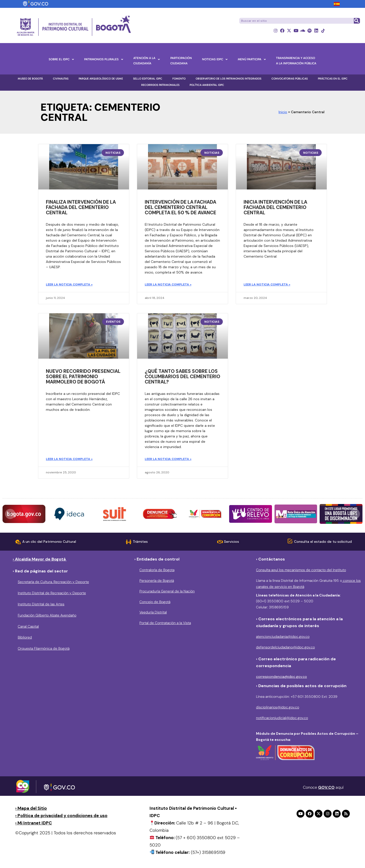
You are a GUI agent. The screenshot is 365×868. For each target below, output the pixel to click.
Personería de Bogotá (157, 581)
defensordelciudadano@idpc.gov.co (285, 648)
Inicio (283, 113)
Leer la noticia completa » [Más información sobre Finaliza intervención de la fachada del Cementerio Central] (69, 285)
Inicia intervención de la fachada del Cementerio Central (275, 208)
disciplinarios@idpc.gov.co (278, 708)
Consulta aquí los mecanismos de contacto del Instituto (301, 571)
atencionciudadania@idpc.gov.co (283, 637)
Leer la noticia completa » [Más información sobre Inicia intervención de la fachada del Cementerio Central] (267, 285)
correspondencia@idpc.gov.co (281, 677)
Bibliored (25, 638)
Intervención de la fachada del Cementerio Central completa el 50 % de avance (180, 208)
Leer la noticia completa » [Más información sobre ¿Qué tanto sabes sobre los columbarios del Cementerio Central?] (168, 459)
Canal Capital (28, 627)
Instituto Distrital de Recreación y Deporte (52, 594)
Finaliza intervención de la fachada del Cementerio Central (81, 208)
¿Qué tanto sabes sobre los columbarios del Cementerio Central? (182, 377)
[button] (10, 514)
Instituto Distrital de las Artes (41, 605)
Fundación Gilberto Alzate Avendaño (47, 616)
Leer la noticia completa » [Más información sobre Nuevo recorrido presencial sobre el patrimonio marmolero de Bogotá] (69, 459)
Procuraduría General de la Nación (167, 592)
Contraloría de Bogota (157, 571)
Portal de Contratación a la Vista (165, 624)
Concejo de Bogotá (155, 602)
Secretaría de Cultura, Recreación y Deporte (53, 583)
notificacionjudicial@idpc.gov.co (282, 718)
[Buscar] (357, 21)
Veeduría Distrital (153, 613)
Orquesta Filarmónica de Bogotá (44, 649)
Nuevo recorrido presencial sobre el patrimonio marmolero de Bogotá (83, 377)
